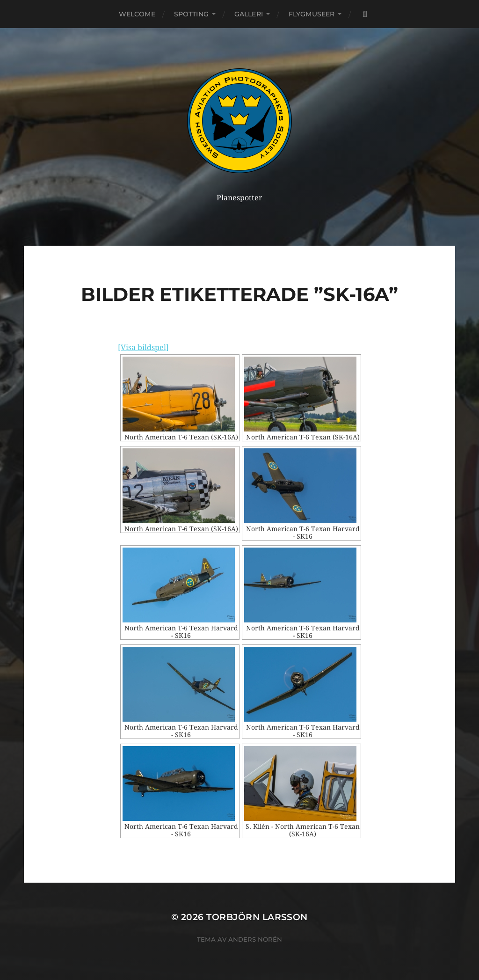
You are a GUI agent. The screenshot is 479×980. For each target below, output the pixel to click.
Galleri (249, 14)
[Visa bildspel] (143, 347)
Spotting (191, 14)
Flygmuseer (312, 14)
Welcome (137, 14)
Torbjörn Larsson (257, 917)
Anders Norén (255, 939)
